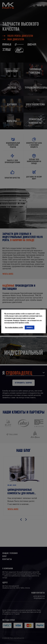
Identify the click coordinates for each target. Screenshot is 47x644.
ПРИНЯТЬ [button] (30, 327)
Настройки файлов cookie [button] (14, 328)
